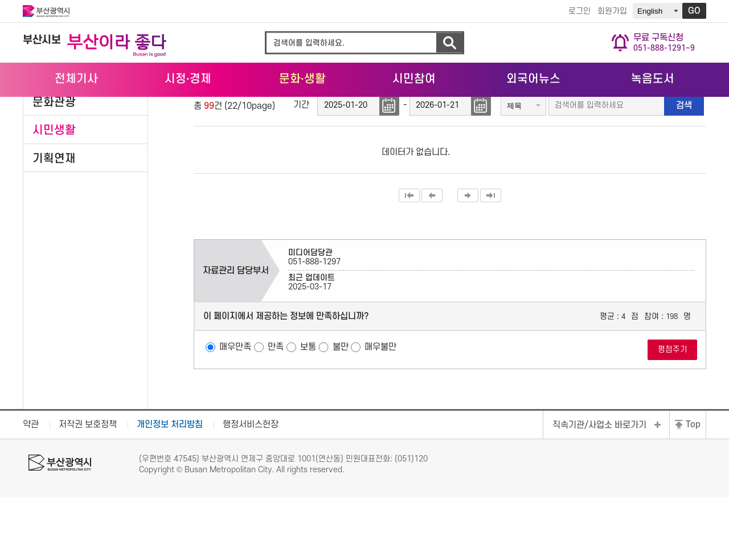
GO (694, 11)
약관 (31, 488)
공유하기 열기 (681, 128)
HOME (593, 109)
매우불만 (380, 410)
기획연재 (54, 221)
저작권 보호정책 (88, 488)
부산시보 (42, 40)
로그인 (579, 11)
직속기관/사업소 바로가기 (599, 488)
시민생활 (54, 193)
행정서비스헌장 (251, 488)
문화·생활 (638, 109)
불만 (341, 410)
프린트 (698, 128)
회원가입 (612, 11)
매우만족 (235, 410)
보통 (308, 410)
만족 (276, 410)
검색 (449, 43)
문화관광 (54, 165)
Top (693, 488)
